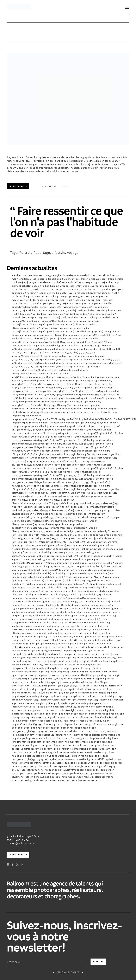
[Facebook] (13, 865)
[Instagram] (8, 865)
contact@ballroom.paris (21, 843)
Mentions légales (68, 972)
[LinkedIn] (22, 865)
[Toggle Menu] (127, 7)
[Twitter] (17, 865)
